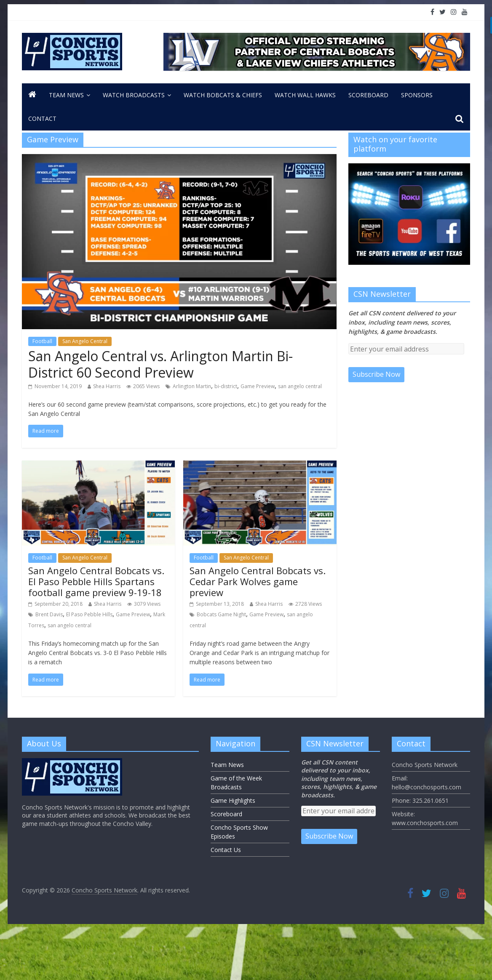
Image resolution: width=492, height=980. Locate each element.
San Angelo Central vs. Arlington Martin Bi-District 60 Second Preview (160, 364)
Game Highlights (233, 800)
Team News (66, 95)
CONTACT (42, 119)
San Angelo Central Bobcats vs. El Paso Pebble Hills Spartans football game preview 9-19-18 (96, 582)
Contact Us (226, 850)
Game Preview (258, 386)
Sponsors (417, 95)
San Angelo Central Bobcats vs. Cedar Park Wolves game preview (258, 582)
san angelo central (300, 386)
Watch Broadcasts (134, 95)
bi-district (226, 386)
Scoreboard (368, 95)
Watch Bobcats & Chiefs (223, 95)
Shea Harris (107, 386)
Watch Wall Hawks (305, 95)
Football (42, 341)
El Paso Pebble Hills (89, 614)
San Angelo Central (85, 341)
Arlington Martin (192, 386)
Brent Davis (49, 614)
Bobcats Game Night (221, 614)
